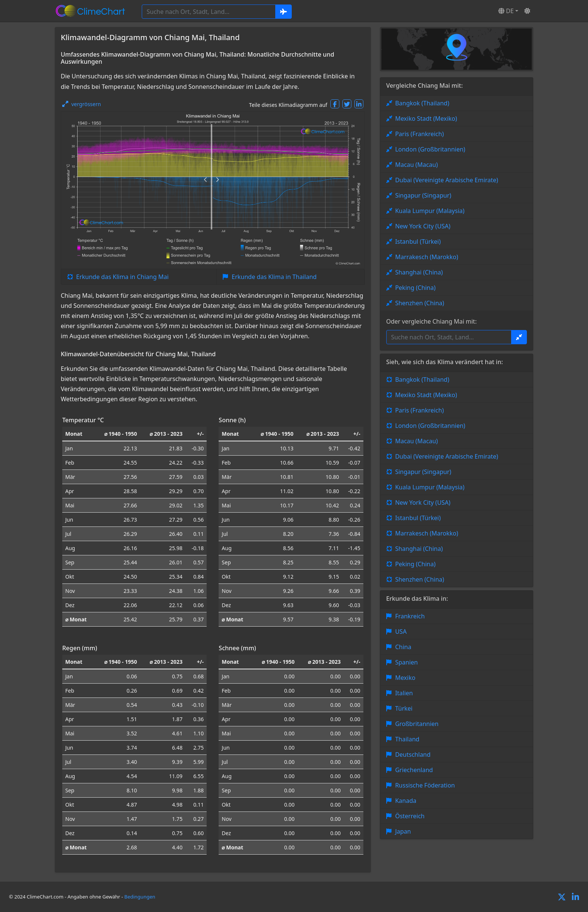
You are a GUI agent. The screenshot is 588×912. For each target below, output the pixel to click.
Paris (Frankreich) (420, 134)
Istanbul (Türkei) (418, 241)
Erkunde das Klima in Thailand (274, 277)
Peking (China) (415, 288)
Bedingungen (140, 897)
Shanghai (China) (419, 272)
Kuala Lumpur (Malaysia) (430, 211)
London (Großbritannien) (430, 149)
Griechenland (414, 770)
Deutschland (413, 754)
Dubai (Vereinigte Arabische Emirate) (447, 180)
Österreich (410, 816)
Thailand (407, 739)
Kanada (406, 801)
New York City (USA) (423, 226)
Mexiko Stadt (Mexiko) (426, 118)
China (403, 647)
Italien (404, 693)
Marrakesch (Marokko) (427, 257)
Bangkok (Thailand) (422, 103)
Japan (403, 831)
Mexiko (405, 678)
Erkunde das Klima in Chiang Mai (122, 277)
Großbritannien (417, 724)
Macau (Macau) (417, 165)
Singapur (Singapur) (423, 195)
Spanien (407, 662)
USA (401, 631)
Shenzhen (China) (420, 303)
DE (506, 11)
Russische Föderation (425, 785)
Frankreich (410, 616)
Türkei (404, 708)
